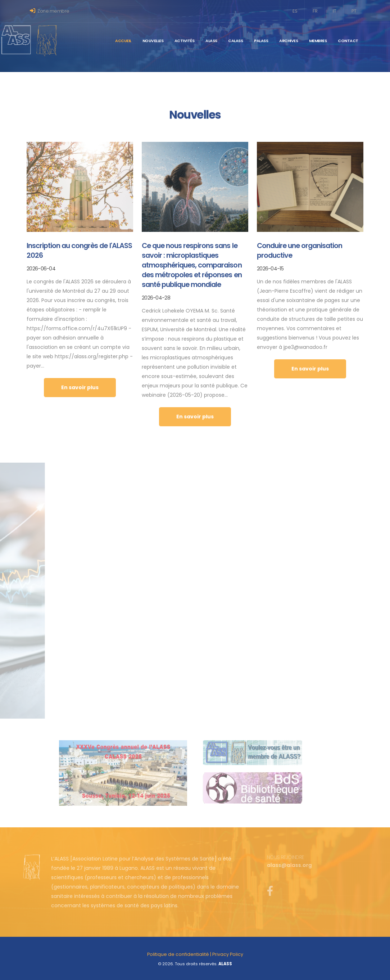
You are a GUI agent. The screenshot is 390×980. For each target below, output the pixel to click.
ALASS (211, 41)
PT (354, 11)
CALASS (235, 41)
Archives (289, 41)
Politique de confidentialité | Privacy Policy (195, 954)
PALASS (261, 41)
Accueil (123, 41)
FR (315, 11)
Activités (185, 41)
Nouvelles (153, 41)
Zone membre (50, 11)
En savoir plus (80, 387)
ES (295, 11)
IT (334, 11)
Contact (348, 41)
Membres (318, 41)
